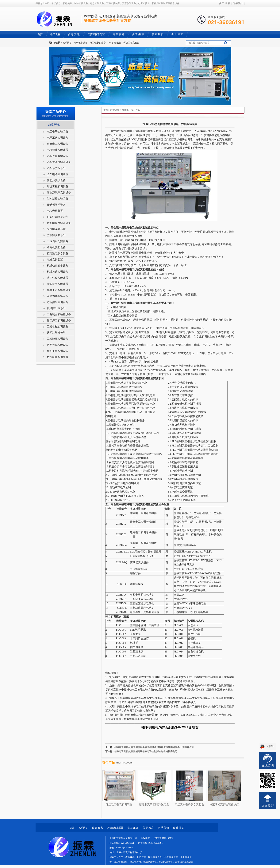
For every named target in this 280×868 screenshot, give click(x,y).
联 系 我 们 (163, 828)
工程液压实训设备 (58, 339)
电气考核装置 (55, 211)
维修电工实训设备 (131, 110)
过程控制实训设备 (58, 302)
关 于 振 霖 (225, 3)
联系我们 (238, 3)
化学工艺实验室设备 (59, 290)
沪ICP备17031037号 (164, 838)
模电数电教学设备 (58, 254)
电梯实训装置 (55, 260)
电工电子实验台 (98, 43)
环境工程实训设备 (58, 186)
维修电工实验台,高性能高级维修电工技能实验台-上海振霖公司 (146, 751)
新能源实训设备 (56, 180)
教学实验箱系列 (56, 235)
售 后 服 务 (133, 828)
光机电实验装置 (56, 229)
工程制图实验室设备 (59, 314)
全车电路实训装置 (58, 174)
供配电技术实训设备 (59, 223)
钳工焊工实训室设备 (59, 321)
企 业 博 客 (179, 828)
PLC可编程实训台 (57, 217)
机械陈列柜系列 (56, 308)
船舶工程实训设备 (58, 351)
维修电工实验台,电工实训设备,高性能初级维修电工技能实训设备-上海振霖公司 (154, 747)
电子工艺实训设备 (58, 138)
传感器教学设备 (56, 205)
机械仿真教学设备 (58, 266)
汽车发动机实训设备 (59, 162)
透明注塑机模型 (56, 333)
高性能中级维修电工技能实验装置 (131, 131)
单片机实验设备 (56, 247)
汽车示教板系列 (56, 168)
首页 (72, 828)
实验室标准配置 (115, 828)
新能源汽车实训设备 (59, 193)
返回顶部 (268, 805)
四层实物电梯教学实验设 (189, 805)
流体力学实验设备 (58, 296)
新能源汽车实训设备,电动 (154, 805)
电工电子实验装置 (58, 132)
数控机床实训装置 (58, 357)
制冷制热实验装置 (58, 199)
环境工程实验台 (131, 43)
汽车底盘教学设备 (58, 156)
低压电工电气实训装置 (119, 805)
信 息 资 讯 (97, 828)
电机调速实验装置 (58, 150)
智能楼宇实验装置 (58, 284)
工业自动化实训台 (58, 241)
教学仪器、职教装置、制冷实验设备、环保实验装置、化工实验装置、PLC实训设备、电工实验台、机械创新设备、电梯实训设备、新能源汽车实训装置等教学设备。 (152, 862)
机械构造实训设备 (58, 272)
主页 (106, 110)
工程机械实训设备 (58, 327)
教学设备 (67, 43)
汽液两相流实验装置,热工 (224, 805)
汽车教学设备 (81, 43)
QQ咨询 (270, 746)
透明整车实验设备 (58, 345)
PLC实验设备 (114, 43)
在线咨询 (268, 765)
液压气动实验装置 (58, 278)
